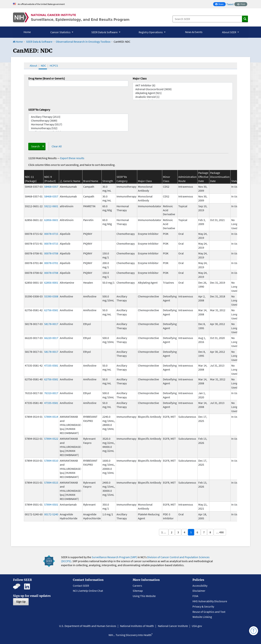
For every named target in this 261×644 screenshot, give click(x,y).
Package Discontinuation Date (220, 177)
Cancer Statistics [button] (61, 32)
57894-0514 (51, 417)
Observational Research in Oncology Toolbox (83, 42)
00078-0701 (51, 263)
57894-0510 (51, 461)
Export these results (72, 158)
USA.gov (197, 626)
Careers (137, 586)
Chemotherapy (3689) (78, 121)
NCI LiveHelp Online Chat (88, 591)
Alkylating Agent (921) (183, 93)
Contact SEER (81, 586)
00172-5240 (51, 514)
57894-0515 (51, 483)
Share (220, 4)
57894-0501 (51, 504)
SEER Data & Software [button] (105, 32)
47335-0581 (51, 365)
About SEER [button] (229, 32)
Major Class (140, 78)
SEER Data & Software (39, 42)
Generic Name (72, 181)
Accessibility (200, 586)
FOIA (195, 596)
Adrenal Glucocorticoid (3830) (183, 89)
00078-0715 (51, 234)
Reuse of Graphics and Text (209, 612)
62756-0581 (51, 310)
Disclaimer (199, 591)
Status (235, 181)
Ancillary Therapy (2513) (78, 117)
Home (27, 32)
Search (35, 146)
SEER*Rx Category (39, 110)
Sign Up (21, 602)
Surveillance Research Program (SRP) (114, 557)
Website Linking (202, 617)
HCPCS (54, 66)
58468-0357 (51, 187)
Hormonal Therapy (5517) (78, 124)
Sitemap (138, 591)
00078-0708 (51, 253)
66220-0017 (51, 338)
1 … (164, 532)
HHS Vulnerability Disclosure (210, 601)
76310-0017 (51, 393)
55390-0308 (51, 296)
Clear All (57, 146)
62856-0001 (51, 283)
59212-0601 (51, 206)
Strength (108, 181)
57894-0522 (51, 439)
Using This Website (144, 596)
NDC (43, 66)
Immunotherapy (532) (78, 128)
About (33, 66)
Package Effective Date (203, 177)
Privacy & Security (203, 606)
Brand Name (91, 181)
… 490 (220, 532)
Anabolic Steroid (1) (183, 97)
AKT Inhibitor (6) (183, 85)
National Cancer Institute (173, 626)
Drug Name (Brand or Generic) (47, 78)
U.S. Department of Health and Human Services (88, 626)
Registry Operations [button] (151, 32)
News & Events (194, 32)
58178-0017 (51, 324)
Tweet (230, 4)
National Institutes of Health (137, 626)
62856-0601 (51, 220)
